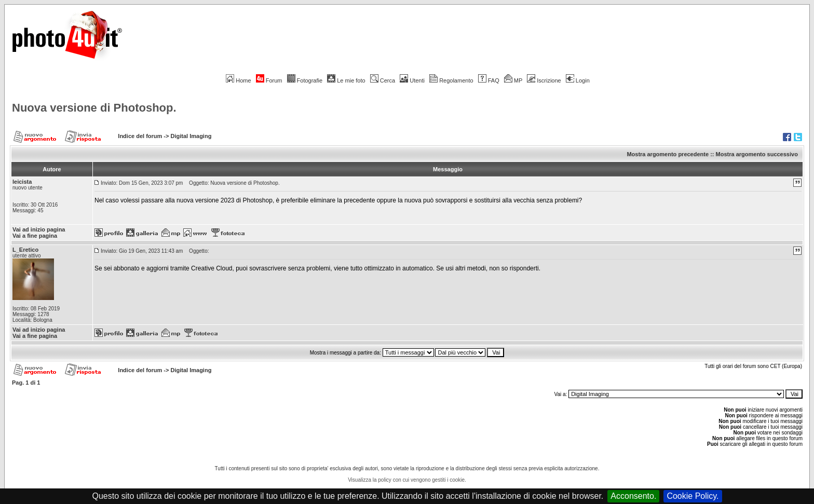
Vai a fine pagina (35, 236)
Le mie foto (346, 80)
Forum (269, 80)
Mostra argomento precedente (668, 154)
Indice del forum (140, 136)
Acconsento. (633, 496)
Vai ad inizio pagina (39, 229)
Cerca (383, 80)
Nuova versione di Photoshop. (94, 108)
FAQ (489, 80)
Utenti (412, 80)
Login (578, 80)
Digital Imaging (191, 136)
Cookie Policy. (693, 496)
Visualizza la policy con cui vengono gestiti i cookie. (407, 480)
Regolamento (451, 80)
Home (238, 80)
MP (513, 80)
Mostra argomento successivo (757, 154)
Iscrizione (544, 80)
